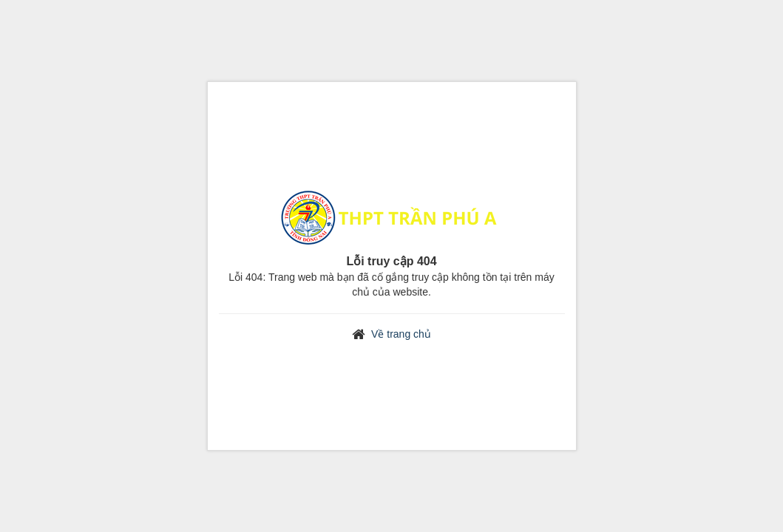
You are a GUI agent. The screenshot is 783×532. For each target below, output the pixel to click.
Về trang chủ (401, 334)
